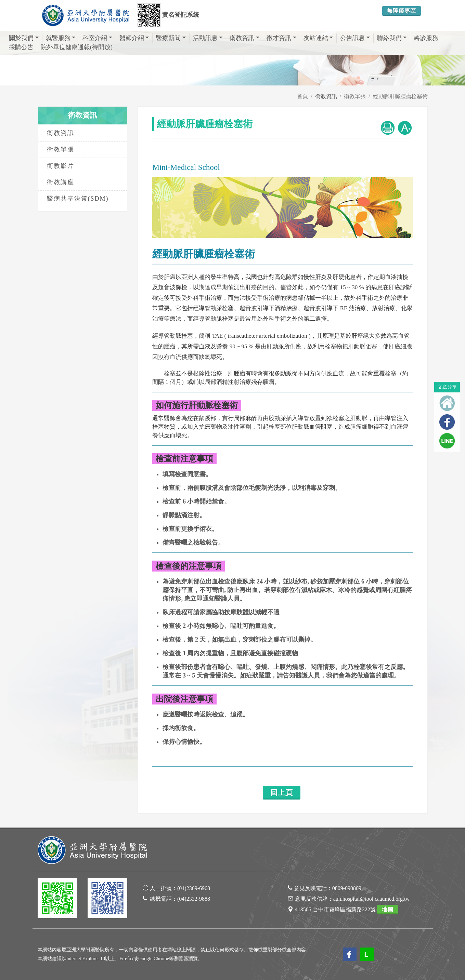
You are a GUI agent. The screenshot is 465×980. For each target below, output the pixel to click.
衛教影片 (61, 166)
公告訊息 (355, 38)
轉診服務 (426, 38)
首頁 (302, 96)
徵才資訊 (281, 38)
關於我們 (24, 38)
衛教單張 (355, 96)
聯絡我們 (392, 38)
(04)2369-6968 (194, 888)
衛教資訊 (244, 38)
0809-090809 (347, 888)
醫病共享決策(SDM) (78, 199)
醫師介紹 (134, 38)
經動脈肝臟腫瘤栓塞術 (400, 96)
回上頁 (282, 793)
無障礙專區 (402, 11)
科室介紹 (97, 38)
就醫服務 (61, 38)
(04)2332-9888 (194, 899)
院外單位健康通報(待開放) (77, 47)
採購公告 (21, 47)
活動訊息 (208, 38)
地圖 (388, 909)
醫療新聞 (171, 38)
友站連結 (318, 38)
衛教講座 (61, 182)
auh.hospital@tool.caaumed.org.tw (371, 899)
